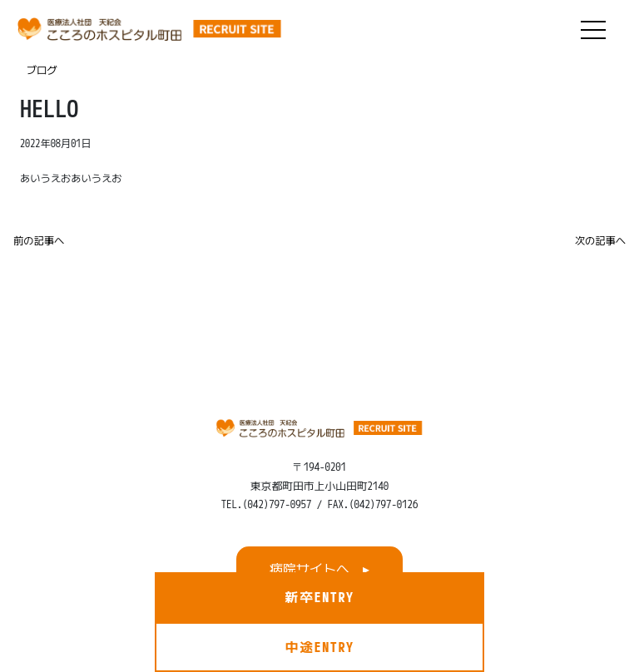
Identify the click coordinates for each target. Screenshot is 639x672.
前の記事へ (39, 241)
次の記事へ (600, 241)
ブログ (42, 70)
